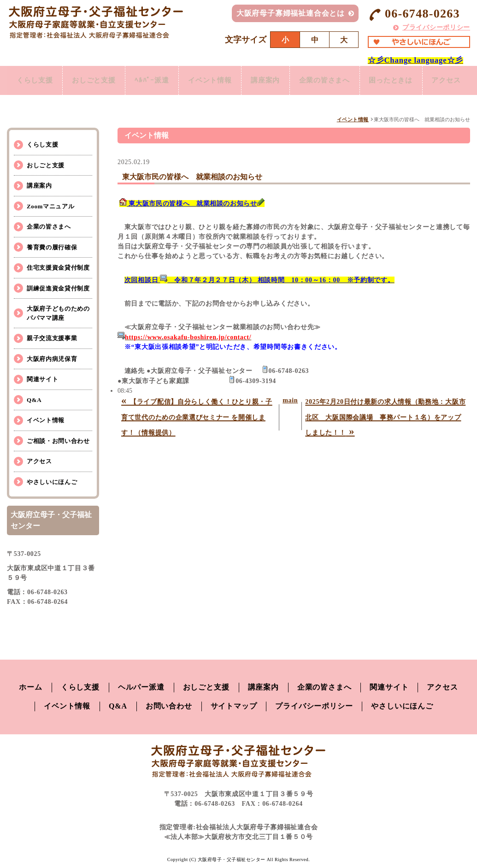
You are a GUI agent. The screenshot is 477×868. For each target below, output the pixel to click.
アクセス (39, 461)
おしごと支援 (46, 165)
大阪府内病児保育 (52, 359)
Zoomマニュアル (50, 206)
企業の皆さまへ (49, 227)
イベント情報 (353, 119)
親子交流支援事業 (52, 338)
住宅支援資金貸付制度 (58, 268)
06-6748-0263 (414, 14)
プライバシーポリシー (436, 27)
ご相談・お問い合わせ (58, 441)
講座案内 (39, 186)
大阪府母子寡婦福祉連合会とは (291, 13)
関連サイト (42, 379)
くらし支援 (42, 145)
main (290, 400)
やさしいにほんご (52, 482)
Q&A (34, 400)
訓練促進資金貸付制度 (58, 288)
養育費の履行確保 (52, 247)
